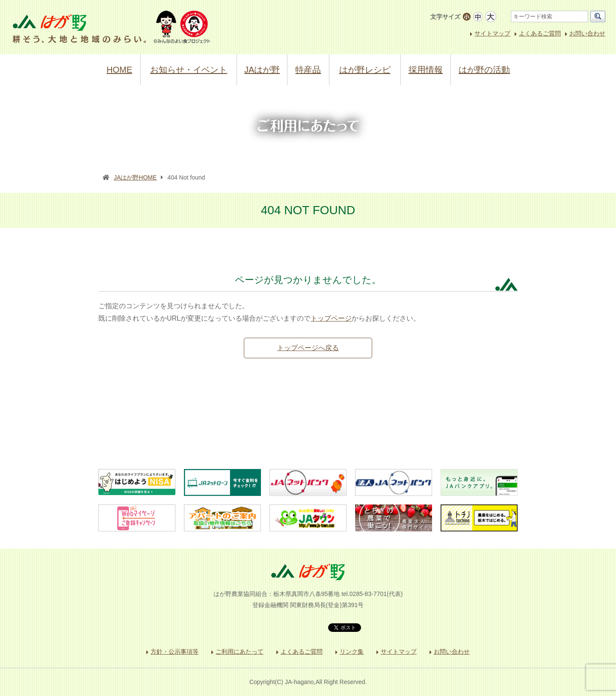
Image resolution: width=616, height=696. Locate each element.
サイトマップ (492, 33)
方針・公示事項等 (175, 652)
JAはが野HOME (135, 177)
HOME (119, 70)
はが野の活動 (484, 70)
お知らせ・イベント (189, 70)
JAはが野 (262, 70)
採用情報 (426, 70)
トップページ (331, 318)
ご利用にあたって (240, 652)
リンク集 (352, 652)
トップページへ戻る (308, 348)
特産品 (308, 70)
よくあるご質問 (540, 33)
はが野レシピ (365, 70)
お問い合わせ (587, 33)
